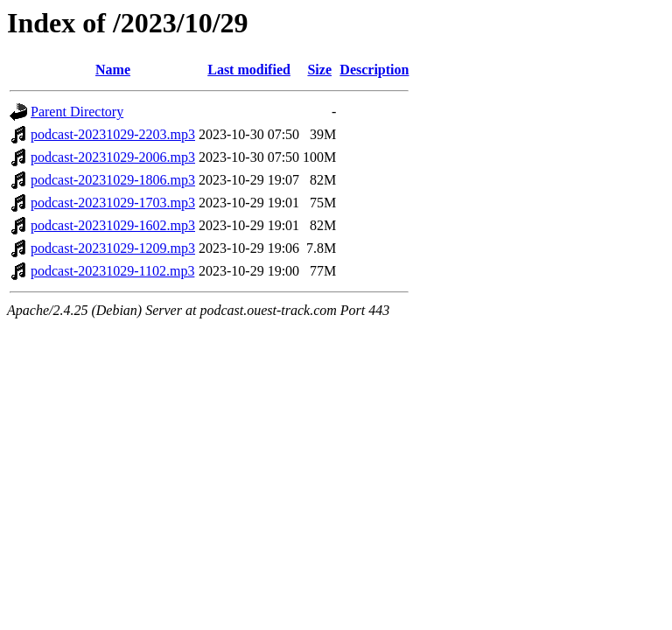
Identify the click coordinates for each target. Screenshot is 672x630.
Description (374, 70)
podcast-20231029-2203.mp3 (113, 134)
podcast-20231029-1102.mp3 (112, 271)
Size (319, 70)
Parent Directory (77, 112)
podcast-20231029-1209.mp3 (113, 248)
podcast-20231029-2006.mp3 (113, 157)
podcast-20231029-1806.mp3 (113, 180)
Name (113, 70)
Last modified (249, 70)
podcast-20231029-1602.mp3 (113, 225)
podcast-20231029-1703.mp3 (113, 203)
